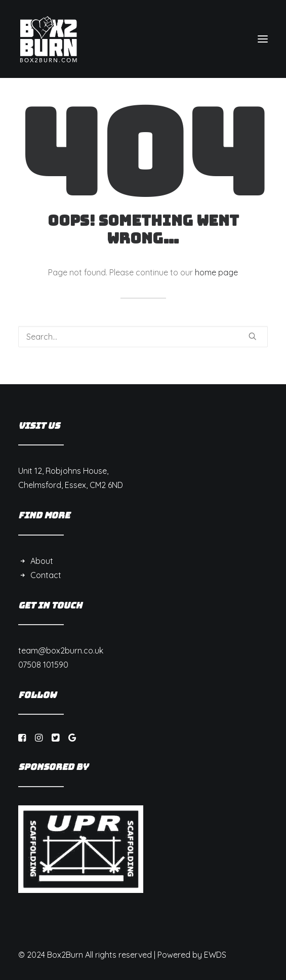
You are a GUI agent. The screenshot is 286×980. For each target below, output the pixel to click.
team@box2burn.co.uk (61, 650)
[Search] (143, 337)
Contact (46, 575)
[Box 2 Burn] (49, 39)
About (42, 561)
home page (216, 272)
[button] (263, 39)
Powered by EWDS (192, 955)
